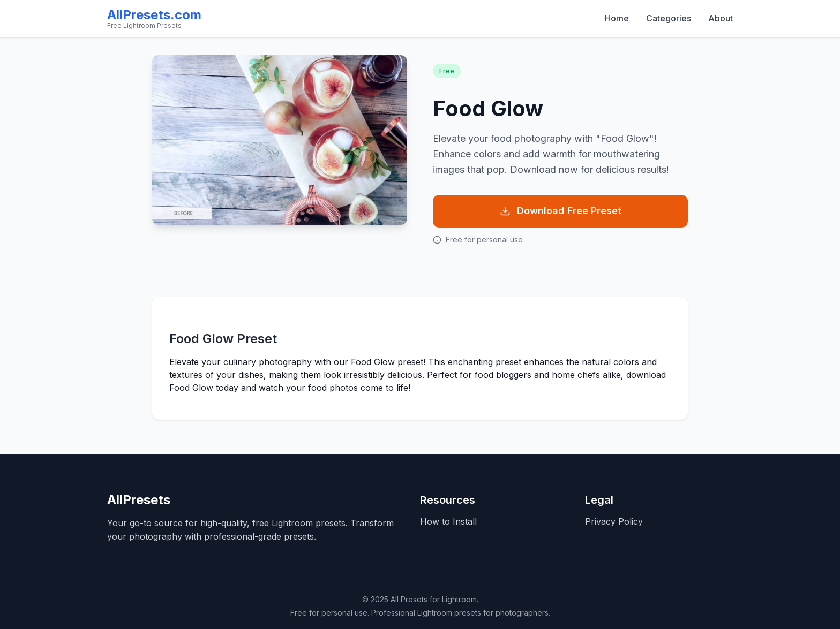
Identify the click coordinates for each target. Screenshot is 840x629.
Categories (669, 18)
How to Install (448, 521)
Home (617, 18)
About (721, 18)
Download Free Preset (561, 211)
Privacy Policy (614, 521)
